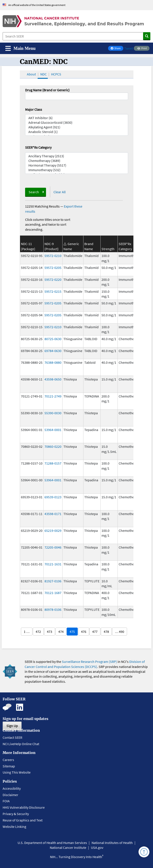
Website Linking (14, 827)
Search (34, 192)
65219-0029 (53, 531)
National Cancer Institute (68, 847)
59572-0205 (53, 268)
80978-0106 (53, 609)
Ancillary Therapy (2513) (77, 156)
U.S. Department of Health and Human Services (52, 843)
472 (38, 632)
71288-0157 (53, 463)
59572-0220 (53, 279)
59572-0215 (53, 291)
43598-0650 (53, 379)
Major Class (34, 109)
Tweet (129, 48)
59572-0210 (53, 256)
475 (72, 632)
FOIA (6, 801)
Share (117, 49)
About (31, 74)
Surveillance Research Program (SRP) (89, 662)
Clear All (60, 192)
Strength (108, 249)
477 (95, 632)
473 (50, 632)
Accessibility (12, 788)
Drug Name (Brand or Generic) (47, 90)
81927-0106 (53, 581)
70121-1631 (53, 564)
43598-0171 (53, 514)
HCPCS (56, 74)
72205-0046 (53, 547)
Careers (8, 760)
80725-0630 (53, 339)
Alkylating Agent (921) (77, 127)
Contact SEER (12, 737)
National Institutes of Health (112, 843)
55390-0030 (53, 413)
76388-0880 (53, 362)
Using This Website (17, 772)
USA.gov (97, 847)
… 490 (120, 632)
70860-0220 (53, 446)
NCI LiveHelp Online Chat (21, 744)
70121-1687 (53, 593)
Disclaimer (10, 795)
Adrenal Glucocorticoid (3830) (77, 123)
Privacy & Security (16, 814)
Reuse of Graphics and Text (23, 820)
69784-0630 (53, 351)
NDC (43, 74)
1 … (27, 632)
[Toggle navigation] (20, 48)
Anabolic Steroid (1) (77, 132)
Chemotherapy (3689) (77, 161)
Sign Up (12, 726)
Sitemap (9, 766)
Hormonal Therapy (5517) (77, 165)
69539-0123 (53, 497)
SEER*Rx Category (38, 147)
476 (84, 632)
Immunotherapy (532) (77, 170)
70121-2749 (53, 396)
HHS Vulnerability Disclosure (24, 807)
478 (106, 632)
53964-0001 (53, 430)
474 (61, 632)
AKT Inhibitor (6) (77, 118)
